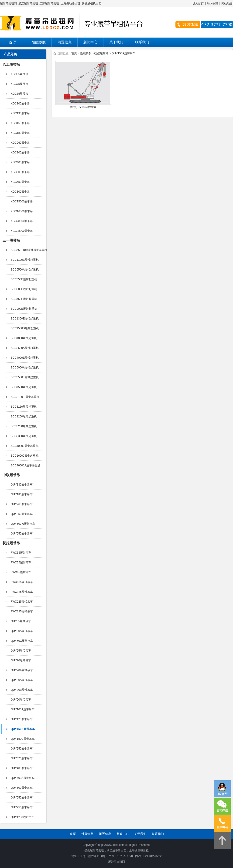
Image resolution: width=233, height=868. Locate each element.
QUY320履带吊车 (22, 758)
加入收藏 (212, 3)
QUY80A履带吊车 (22, 680)
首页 (74, 53)
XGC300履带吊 (20, 153)
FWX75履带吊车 (21, 562)
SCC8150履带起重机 (24, 407)
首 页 (13, 42)
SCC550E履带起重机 (24, 279)
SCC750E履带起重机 (24, 299)
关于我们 (116, 42)
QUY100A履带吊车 (23, 709)
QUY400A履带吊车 (23, 778)
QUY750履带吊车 (22, 807)
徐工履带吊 (11, 64)
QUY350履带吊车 (22, 514)
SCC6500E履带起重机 (25, 377)
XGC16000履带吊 (22, 211)
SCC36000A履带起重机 (26, 465)
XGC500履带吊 (20, 172)
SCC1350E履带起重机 (25, 319)
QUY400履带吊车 (22, 768)
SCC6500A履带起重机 (25, 270)
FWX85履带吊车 (21, 572)
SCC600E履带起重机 (24, 289)
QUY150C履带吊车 (23, 739)
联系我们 (142, 42)
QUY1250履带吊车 (22, 817)
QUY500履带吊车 (22, 788)
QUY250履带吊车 (22, 749)
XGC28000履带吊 (22, 221)
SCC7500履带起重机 (24, 387)
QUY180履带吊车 (22, 494)
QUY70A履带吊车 (22, 670)
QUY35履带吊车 (21, 621)
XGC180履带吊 (20, 133)
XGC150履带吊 (20, 123)
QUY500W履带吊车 (23, 524)
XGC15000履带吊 (22, 201)
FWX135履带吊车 (22, 582)
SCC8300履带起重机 (24, 436)
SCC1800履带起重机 (24, 338)
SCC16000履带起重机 (25, 456)
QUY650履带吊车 (22, 534)
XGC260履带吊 (20, 143)
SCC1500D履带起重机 (25, 328)
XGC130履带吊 (20, 113)
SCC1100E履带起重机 (25, 260)
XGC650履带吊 (20, 182)
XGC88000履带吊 (22, 231)
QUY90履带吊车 (21, 700)
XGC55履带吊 (19, 74)
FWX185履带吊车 (22, 592)
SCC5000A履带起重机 (25, 368)
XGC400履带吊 (20, 162)
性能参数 (39, 42)
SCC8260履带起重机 (24, 426)
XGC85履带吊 (19, 94)
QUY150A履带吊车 (23, 729)
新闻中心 (90, 42)
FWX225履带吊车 (22, 602)
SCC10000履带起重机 (25, 446)
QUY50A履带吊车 (22, 631)
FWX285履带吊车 (22, 611)
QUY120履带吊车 (22, 719)
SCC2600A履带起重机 (25, 348)
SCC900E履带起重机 (24, 309)
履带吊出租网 (116, 862)
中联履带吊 (11, 475)
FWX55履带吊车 (21, 553)
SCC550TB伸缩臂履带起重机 (29, 250)
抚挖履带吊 (11, 543)
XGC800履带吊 (20, 192)
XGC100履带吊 (20, 104)
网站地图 (227, 3)
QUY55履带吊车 (21, 651)
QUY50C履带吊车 (22, 641)
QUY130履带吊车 (22, 485)
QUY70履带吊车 (21, 660)
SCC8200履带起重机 (24, 417)
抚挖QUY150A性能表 (83, 107)
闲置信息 (65, 42)
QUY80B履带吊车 (22, 690)
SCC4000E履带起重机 (25, 358)
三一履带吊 (11, 240)
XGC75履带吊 (19, 84)
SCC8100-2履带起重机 (25, 397)
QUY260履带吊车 (22, 504)
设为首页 (198, 3)
